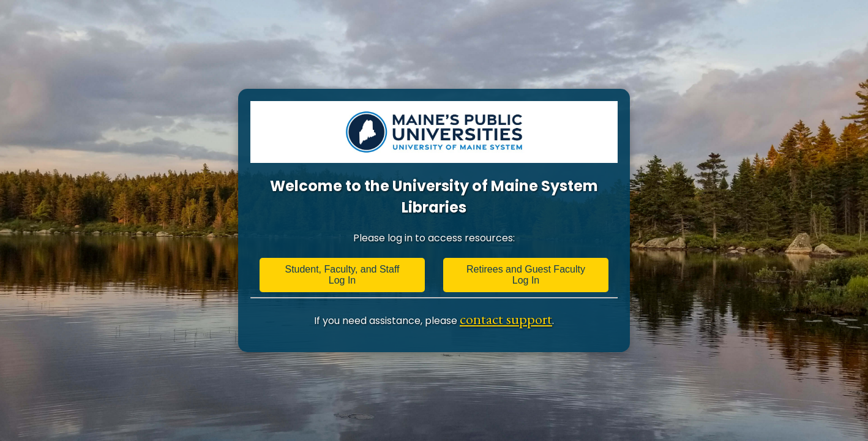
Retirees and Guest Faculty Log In (526, 275)
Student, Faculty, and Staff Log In (342, 275)
